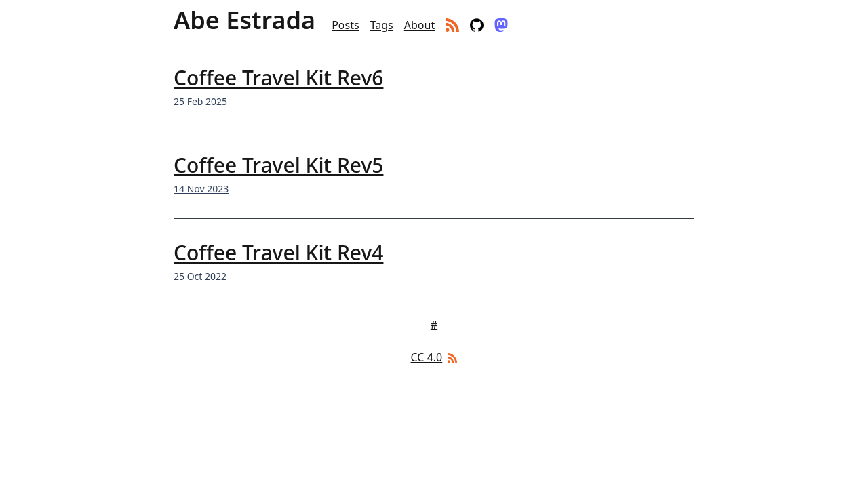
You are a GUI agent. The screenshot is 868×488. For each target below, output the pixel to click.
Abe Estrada (244, 20)
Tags (382, 25)
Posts (345, 25)
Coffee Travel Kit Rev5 (278, 165)
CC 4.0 (427, 357)
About (419, 25)
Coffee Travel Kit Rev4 (278, 252)
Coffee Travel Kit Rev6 (278, 78)
